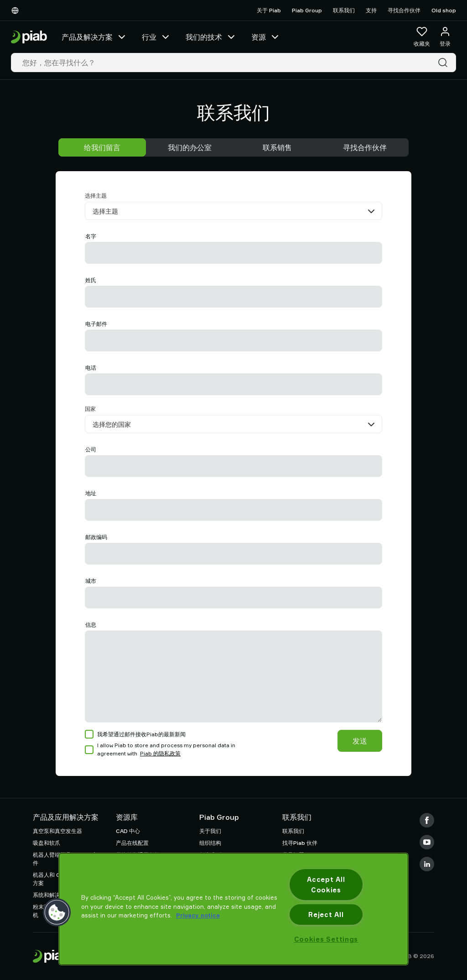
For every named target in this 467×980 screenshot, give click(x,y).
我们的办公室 (190, 147)
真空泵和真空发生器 (57, 831)
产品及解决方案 (94, 37)
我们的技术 (211, 37)
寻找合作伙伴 (404, 10)
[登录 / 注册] (445, 37)
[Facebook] (427, 820)
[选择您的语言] (17, 10)
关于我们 (210, 831)
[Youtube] (427, 842)
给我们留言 (102, 147)
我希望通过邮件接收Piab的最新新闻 (135, 734)
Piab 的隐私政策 (160, 753)
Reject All (326, 914)
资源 (266, 37)
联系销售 (277, 147)
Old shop (444, 10)
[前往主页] (29, 37)
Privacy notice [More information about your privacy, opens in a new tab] (198, 915)
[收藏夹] (422, 37)
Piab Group (307, 10)
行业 (156, 37)
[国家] (233, 424)
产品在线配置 (132, 843)
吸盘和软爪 (47, 843)
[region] (233, 909)
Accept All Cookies (326, 885)
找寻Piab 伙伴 (300, 843)
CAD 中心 (128, 831)
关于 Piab (269, 10)
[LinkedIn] (427, 864)
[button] (57, 912)
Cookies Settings (326, 939)
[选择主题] (233, 211)
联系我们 (344, 10)
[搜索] (445, 63)
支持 (371, 10)
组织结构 (210, 843)
